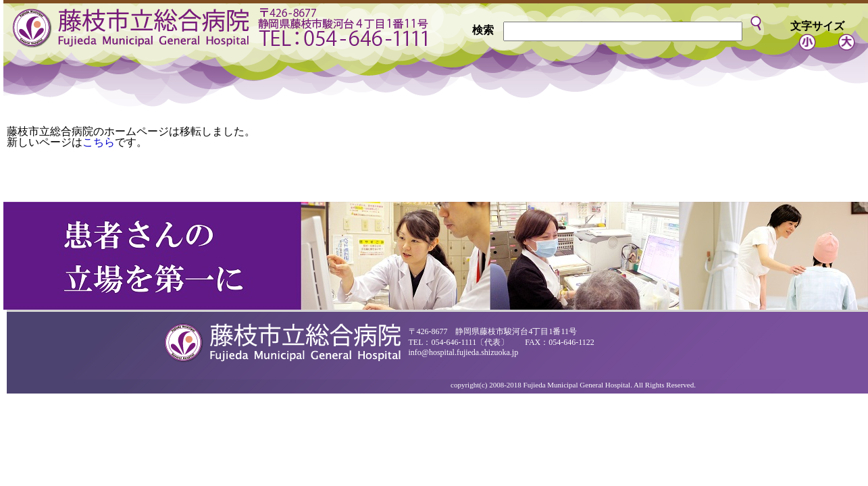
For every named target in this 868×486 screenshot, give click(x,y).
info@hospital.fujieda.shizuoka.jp (464, 352)
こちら (99, 142)
